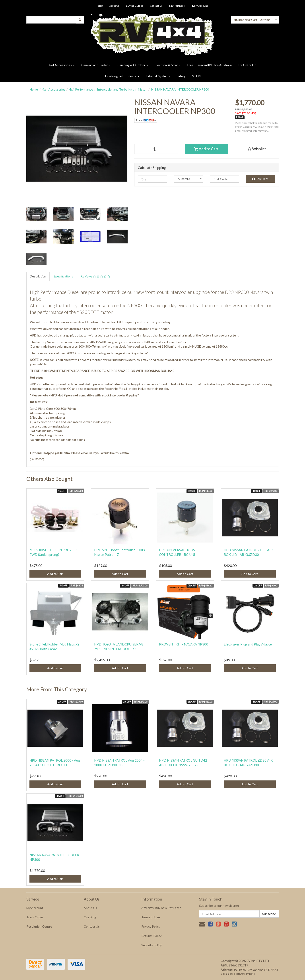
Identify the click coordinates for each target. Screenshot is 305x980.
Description (38, 276)
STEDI (197, 76)
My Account (35, 908)
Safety (181, 76)
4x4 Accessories (62, 65)
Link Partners (177, 6)
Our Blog (90, 917)
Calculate (260, 179)
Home (34, 89)
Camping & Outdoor (133, 65)
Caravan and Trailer (96, 65)
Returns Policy (151, 936)
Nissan (143, 89)
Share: (146, 120)
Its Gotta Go (247, 65)
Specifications (63, 276)
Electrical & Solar (168, 65)
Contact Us (156, 6)
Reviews (95, 276)
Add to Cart (206, 149)
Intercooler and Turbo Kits (116, 89)
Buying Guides (135, 6)
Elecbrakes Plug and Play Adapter (248, 644)
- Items (252, 20)
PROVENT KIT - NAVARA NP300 (184, 644)
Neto (252, 974)
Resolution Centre (39, 926)
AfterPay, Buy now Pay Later (161, 908)
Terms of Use (151, 917)
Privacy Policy (151, 926)
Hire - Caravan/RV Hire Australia (210, 65)
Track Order (35, 917)
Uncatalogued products (121, 76)
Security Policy (152, 945)
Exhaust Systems (158, 76)
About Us (114, 6)
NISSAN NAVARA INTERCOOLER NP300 (180, 89)
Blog (100, 6)
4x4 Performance (81, 89)
